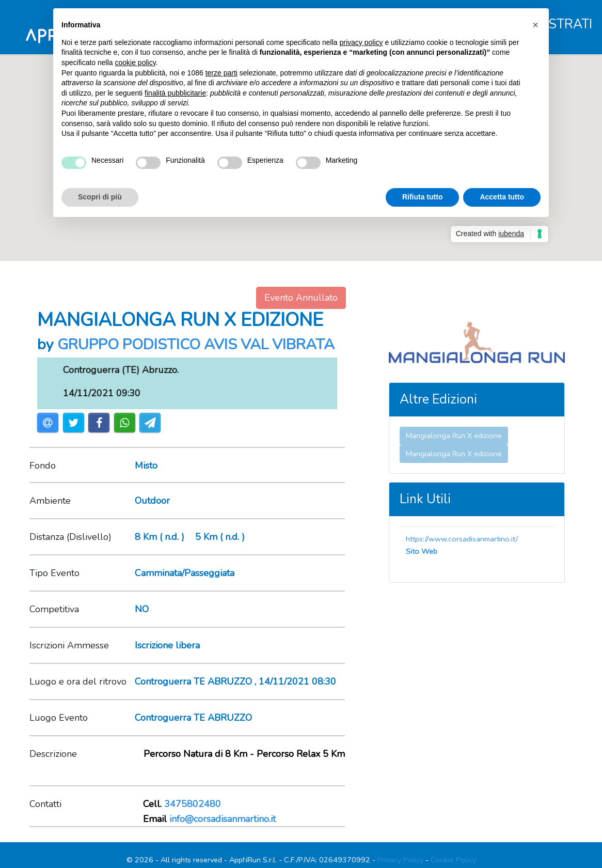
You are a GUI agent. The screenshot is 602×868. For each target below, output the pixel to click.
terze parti (221, 73)
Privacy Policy (400, 860)
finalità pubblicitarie (175, 93)
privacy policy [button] (361, 42)
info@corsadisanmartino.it (223, 819)
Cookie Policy (453, 860)
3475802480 (193, 804)
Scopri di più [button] (100, 197)
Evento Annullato (301, 298)
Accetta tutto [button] (502, 197)
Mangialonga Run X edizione (454, 436)
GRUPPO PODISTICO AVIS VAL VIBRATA (196, 344)
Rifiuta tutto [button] (423, 197)
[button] (535, 25)
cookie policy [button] (136, 63)
